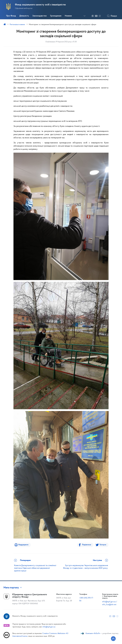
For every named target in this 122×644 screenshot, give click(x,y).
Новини (68, 16)
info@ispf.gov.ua (49, 627)
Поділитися (87, 545)
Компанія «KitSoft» (93, 633)
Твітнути (103, 545)
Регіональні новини (17, 25)
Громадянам (56, 16)
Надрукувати (23, 545)
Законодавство (40, 16)
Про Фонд (11, 16)
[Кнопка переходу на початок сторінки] (113, 639)
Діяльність (24, 16)
